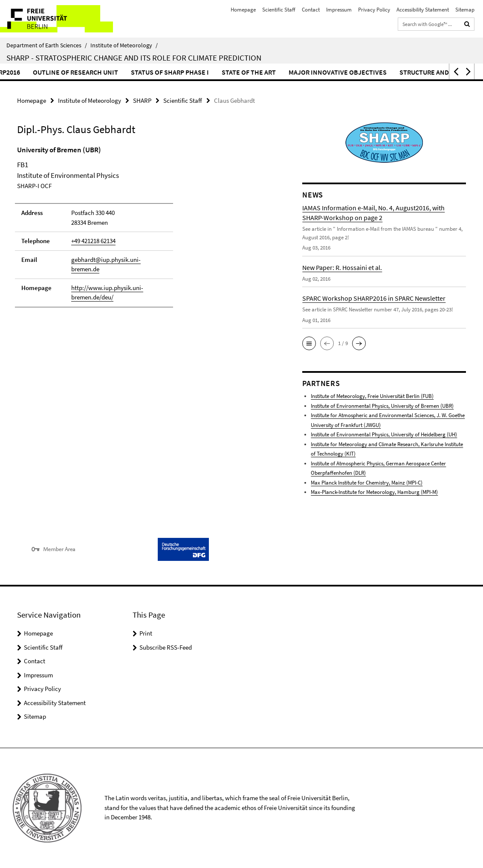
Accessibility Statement (423, 10)
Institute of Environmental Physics (384, 434)
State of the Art (300, 72)
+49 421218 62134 (93, 241)
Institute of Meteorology (124, 45)
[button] (455, 71)
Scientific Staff (279, 10)
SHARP (142, 100)
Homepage (243, 10)
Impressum (339, 10)
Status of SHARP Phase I (221, 72)
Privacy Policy (374, 10)
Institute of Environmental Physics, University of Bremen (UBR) (382, 406)
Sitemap (465, 10)
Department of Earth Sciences (47, 45)
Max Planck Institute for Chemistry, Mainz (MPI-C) (367, 483)
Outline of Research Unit (127, 72)
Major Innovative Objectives (389, 72)
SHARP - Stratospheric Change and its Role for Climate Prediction (134, 58)
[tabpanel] (145, 230)
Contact (311, 10)
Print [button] (146, 633)
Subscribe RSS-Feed (166, 647)
